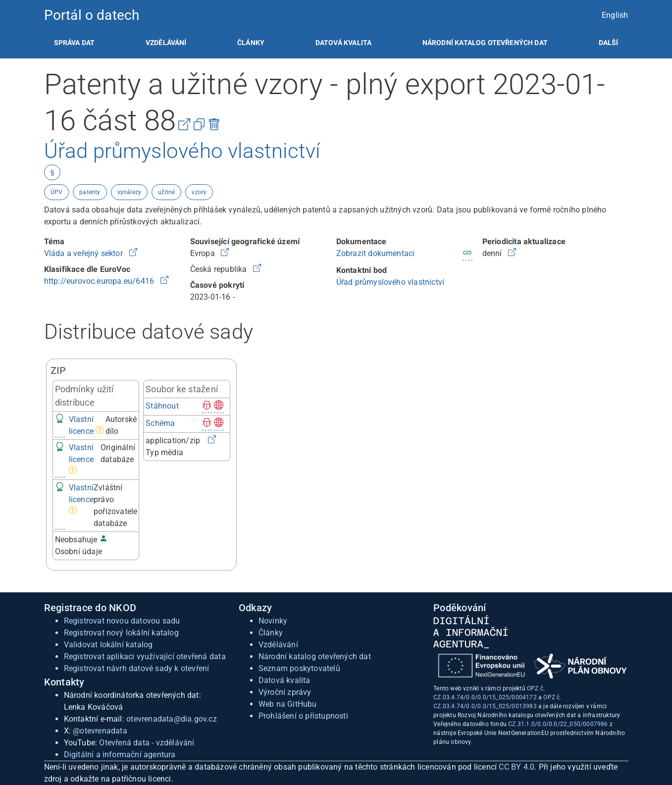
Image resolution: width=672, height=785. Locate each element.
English (615, 15)
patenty (90, 192)
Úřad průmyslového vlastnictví (390, 282)
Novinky (273, 621)
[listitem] (75, 43)
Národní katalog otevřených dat (315, 656)
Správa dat (75, 43)
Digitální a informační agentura (120, 755)
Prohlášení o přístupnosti (303, 716)
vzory (199, 192)
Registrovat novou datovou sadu (122, 621)
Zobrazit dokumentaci (376, 253)
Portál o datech (92, 15)
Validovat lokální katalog (108, 645)
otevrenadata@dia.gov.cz (172, 719)
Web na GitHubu (288, 704)
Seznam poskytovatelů (299, 668)
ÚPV (57, 192)
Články (251, 43)
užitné (166, 192)
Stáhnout (162, 406)
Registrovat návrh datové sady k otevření (137, 668)
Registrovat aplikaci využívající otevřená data (145, 656)
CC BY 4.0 (517, 767)
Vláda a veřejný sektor (85, 253)
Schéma (160, 423)
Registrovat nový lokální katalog (121, 633)
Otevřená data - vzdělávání (147, 743)
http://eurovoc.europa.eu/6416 (100, 281)
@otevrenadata (100, 731)
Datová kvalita (343, 43)
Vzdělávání (166, 43)
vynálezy (129, 192)
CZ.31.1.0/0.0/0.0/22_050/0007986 (558, 724)
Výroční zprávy (285, 692)
